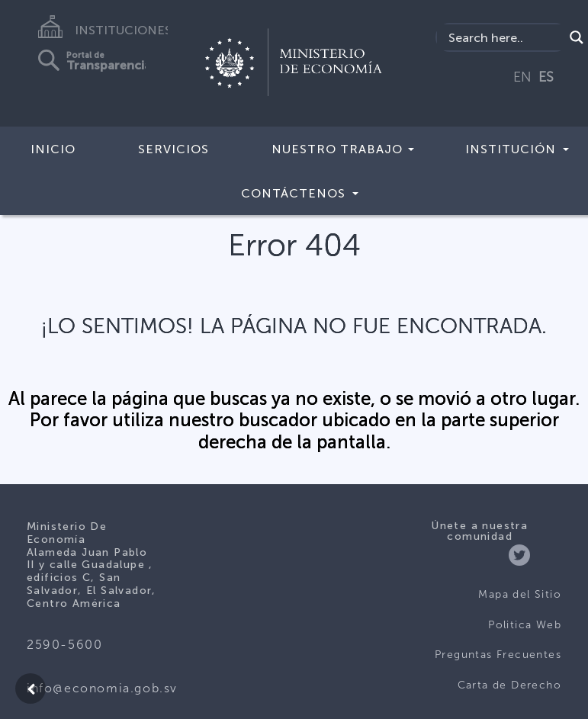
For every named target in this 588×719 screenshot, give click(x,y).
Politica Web (525, 625)
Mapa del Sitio (520, 594)
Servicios (174, 149)
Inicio (53, 149)
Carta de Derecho (509, 685)
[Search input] (504, 37)
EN (522, 77)
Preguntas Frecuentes (498, 655)
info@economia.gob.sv (102, 688)
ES (546, 77)
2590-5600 (64, 645)
